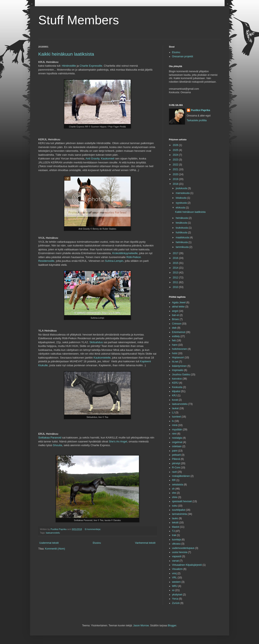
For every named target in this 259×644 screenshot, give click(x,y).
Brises (176, 319)
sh (173, 489)
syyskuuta (182, 203)
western (176, 582)
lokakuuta (181, 198)
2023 (176, 160)
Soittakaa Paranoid (50, 438)
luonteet (177, 417)
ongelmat (177, 442)
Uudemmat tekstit (49, 543)
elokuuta (181, 208)
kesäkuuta (182, 223)
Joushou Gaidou (181, 375)
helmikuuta (182, 242)
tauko (175, 518)
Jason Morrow (141, 626)
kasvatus (177, 379)
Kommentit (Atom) (55, 549)
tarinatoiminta (180, 514)
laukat (175, 408)
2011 (176, 282)
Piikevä (176, 459)
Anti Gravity (92, 159)
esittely (176, 336)
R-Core (176, 468)
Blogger (172, 626)
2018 (176, 184)
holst (175, 353)
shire (175, 497)
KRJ (174, 395)
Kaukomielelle (102, 358)
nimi (174, 434)
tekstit (175, 523)
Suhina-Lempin (114, 261)
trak (174, 535)
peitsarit (176, 455)
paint (175, 451)
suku (175, 506)
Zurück (176, 603)
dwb (174, 328)
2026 (176, 145)
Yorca (175, 599)
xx (173, 590)
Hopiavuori (178, 358)
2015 (176, 263)
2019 (176, 179)
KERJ (175, 383)
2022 (176, 165)
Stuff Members (79, 20)
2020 (176, 174)
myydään (177, 430)
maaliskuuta (183, 238)
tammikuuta (182, 247)
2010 (176, 287)
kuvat (175, 400)
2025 (176, 150)
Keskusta (177, 387)
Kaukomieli (108, 159)
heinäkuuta (182, 218)
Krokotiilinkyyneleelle (125, 253)
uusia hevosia (180, 552)
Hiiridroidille (69, 66)
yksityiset (177, 595)
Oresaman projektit (183, 56)
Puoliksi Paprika (201, 110)
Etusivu (97, 543)
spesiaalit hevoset (182, 501)
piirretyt (176, 463)
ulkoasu (176, 544)
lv (173, 421)
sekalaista (178, 485)
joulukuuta (182, 188)
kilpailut (176, 391)
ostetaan (177, 446)
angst (175, 311)
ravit (174, 472)
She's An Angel (118, 441)
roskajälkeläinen (181, 476)
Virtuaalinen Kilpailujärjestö (187, 565)
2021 (176, 169)
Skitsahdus (96, 342)
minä (175, 425)
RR (174, 480)
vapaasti (177, 556)
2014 (176, 268)
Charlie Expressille (91, 66)
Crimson (177, 324)
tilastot (176, 527)
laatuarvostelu (53, 533)
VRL (174, 578)
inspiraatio (178, 370)
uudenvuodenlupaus (183, 548)
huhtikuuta (182, 233)
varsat (176, 561)
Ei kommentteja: (93, 529)
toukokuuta (182, 228)
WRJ (175, 586)
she (174, 493)
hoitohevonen (180, 349)
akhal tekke (178, 307)
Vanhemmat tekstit (145, 543)
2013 (176, 273)
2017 (176, 253)
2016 (176, 258)
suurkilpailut (179, 510)
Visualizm (177, 569)
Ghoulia (57, 445)
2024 (176, 155)
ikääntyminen (179, 366)
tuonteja (177, 540)
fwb (174, 340)
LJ (173, 413)
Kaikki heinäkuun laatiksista (66, 54)
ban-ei (176, 315)
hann (175, 345)
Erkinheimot (179, 332)
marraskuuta (183, 193)
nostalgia (177, 438)
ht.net (175, 362)
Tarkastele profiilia (197, 120)
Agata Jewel (179, 302)
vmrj (174, 573)
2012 (176, 278)
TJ (173, 531)
